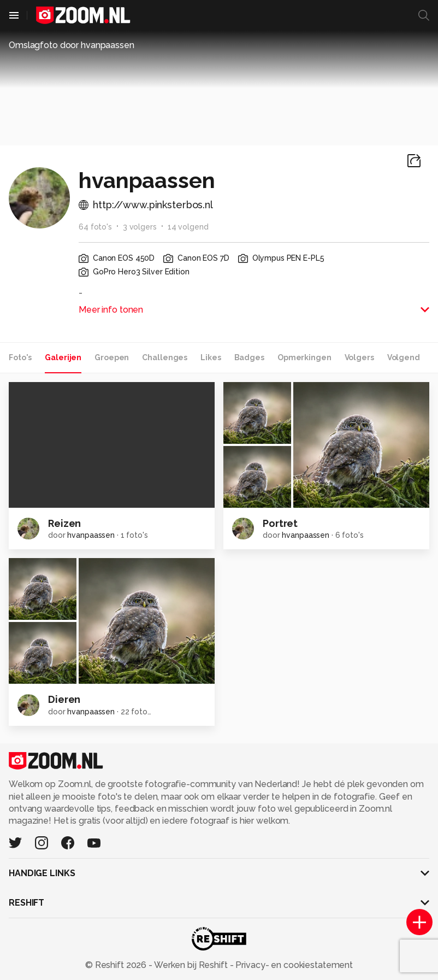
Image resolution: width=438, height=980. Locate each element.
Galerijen (63, 357)
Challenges (165, 357)
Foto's (20, 357)
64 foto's (95, 227)
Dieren (64, 699)
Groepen (112, 357)
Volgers (359, 357)
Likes (211, 357)
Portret (280, 523)
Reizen (64, 523)
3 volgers (140, 227)
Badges (249, 357)
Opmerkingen (304, 357)
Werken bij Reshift (191, 965)
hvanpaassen (91, 535)
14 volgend (188, 227)
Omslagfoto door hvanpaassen (72, 45)
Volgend (404, 357)
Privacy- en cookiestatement (293, 965)
